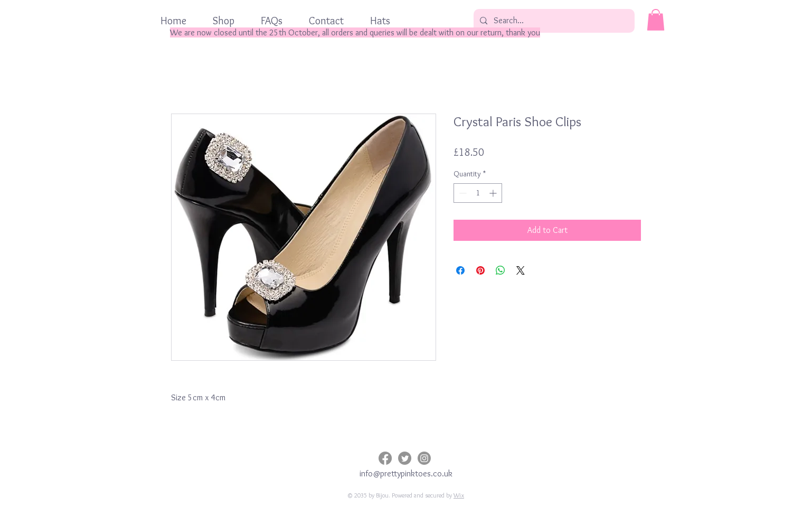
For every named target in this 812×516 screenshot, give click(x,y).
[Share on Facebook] (460, 270)
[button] (656, 20)
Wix (459, 495)
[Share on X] (521, 270)
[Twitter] (405, 458)
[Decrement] (462, 193)
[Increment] (494, 193)
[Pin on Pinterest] (480, 270)
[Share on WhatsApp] (501, 270)
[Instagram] (424, 458)
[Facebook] (385, 458)
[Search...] (553, 21)
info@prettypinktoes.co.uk (406, 473)
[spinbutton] (478, 193)
